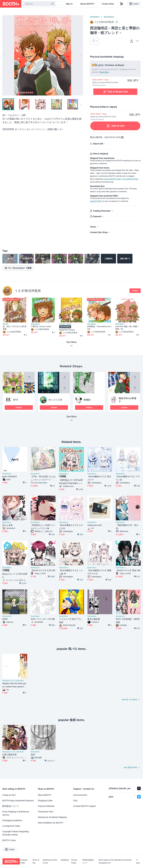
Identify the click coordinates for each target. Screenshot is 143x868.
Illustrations (109, 17)
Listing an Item (9, 795)
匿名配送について (11, 806)
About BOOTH (87, 4)
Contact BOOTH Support (85, 806)
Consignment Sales (11, 826)
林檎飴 (87, 400)
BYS (16, 400)
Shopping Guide (45, 801)
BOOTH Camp (9, 840)
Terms (93, 227)
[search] (52, 4)
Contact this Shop (99, 232)
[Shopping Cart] (121, 4)
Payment (97, 216)
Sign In (69, 4)
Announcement (80, 795)
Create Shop (108, 4)
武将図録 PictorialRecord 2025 (99, 328)
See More (71, 419)
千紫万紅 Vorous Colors (41, 326)
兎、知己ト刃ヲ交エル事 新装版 (15, 328)
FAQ (75, 801)
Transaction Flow (46, 812)
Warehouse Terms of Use (50, 861)
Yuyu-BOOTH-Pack (131, 179)
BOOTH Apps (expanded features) (18, 801)
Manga (5, 324)
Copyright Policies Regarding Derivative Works (16, 833)
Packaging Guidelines (12, 820)
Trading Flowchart (102, 211)
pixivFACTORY (96, 201)
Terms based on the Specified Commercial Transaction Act (115, 861)
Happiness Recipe (67, 330)
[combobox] (39, 4)
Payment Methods (46, 806)
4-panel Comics (65, 324)
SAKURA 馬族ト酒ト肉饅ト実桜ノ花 (127, 328)
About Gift (98, 144)
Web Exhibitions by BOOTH (50, 823)
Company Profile (24, 861)
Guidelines (65, 860)
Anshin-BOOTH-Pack (112, 179)
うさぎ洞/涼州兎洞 (28, 291)
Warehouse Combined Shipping (52, 817)
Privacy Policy (74, 861)
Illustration (95, 17)
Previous (5, 55)
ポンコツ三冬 (55, 400)
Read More (104, 72)
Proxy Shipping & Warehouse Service (16, 813)
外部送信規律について (88, 861)
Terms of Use (36, 861)
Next (81, 55)
